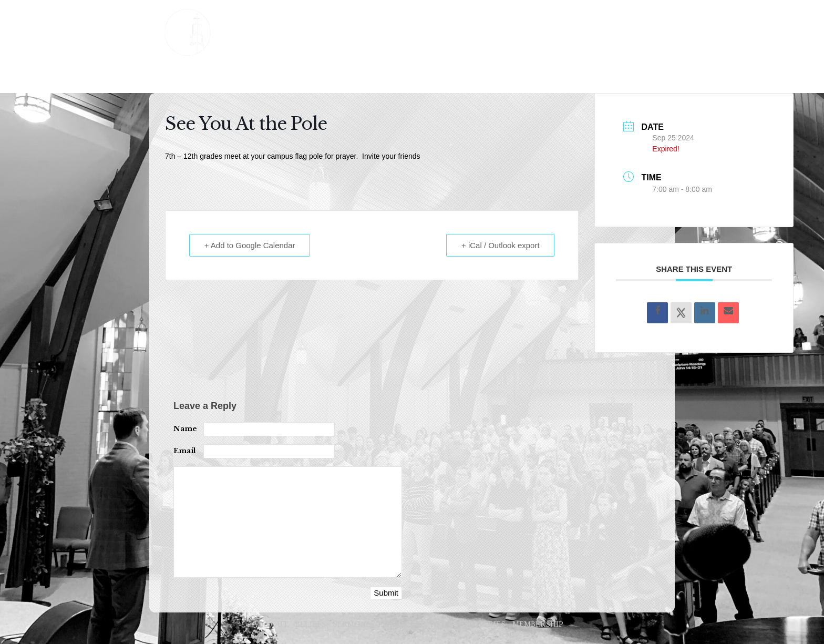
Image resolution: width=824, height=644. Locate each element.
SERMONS (295, 78)
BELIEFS (241, 78)
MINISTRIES (465, 78)
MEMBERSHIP (534, 78)
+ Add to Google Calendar (250, 245)
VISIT (412, 78)
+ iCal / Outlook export (501, 245)
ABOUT (192, 78)
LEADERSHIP (358, 78)
